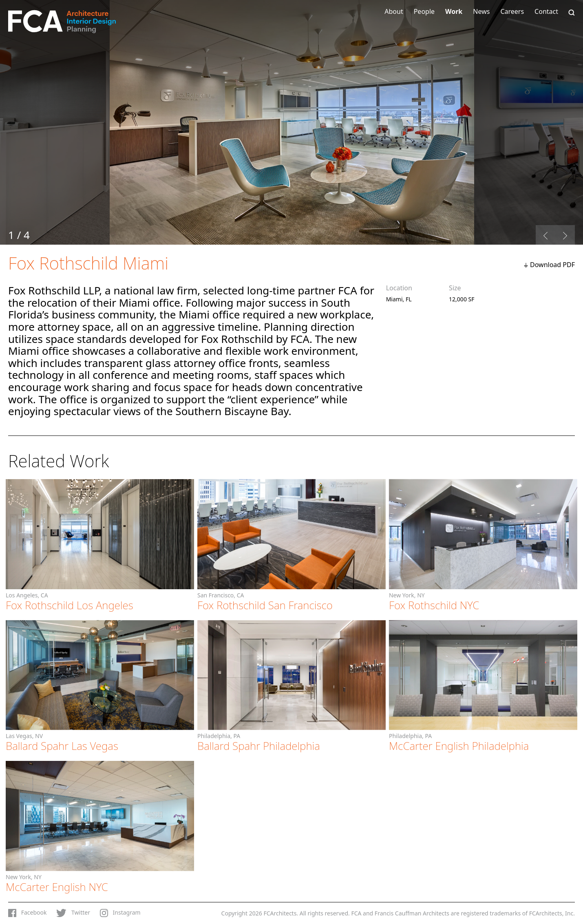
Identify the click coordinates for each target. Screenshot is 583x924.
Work (454, 11)
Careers (512, 11)
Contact (546, 11)
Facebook (27, 913)
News (481, 11)
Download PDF (552, 265)
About (394, 11)
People (424, 11)
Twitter (73, 913)
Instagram (120, 913)
